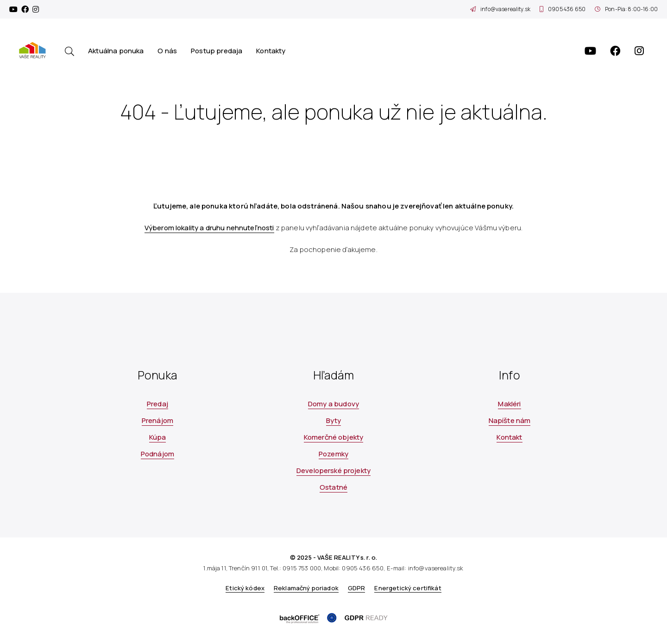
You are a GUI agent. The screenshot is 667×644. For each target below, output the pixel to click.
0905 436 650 (563, 9)
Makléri (509, 404)
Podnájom (157, 454)
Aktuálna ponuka (116, 51)
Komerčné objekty (333, 437)
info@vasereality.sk (500, 9)
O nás (167, 51)
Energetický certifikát (408, 588)
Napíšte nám (510, 420)
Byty (334, 420)
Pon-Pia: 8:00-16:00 (626, 9)
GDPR (357, 588)
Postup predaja (217, 51)
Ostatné (333, 487)
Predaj (157, 404)
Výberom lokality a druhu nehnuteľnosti (209, 228)
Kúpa (158, 437)
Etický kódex (245, 588)
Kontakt (509, 437)
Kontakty (271, 51)
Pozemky (333, 454)
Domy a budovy (333, 404)
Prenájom (157, 420)
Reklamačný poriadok (306, 588)
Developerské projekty (333, 470)
